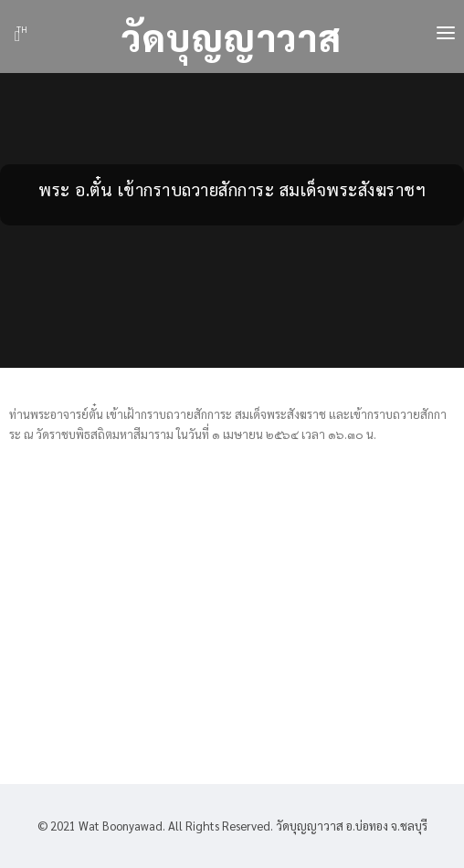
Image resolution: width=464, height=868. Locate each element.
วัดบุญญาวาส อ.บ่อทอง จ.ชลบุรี (350, 826)
